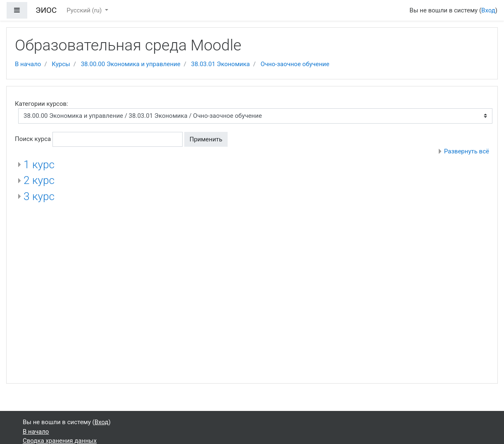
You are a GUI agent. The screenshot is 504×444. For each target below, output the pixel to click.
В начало (28, 64)
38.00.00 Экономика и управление (131, 64)
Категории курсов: (42, 104)
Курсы (61, 64)
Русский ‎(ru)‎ (85, 10)
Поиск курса (33, 139)
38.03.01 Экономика (221, 64)
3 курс (39, 196)
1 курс (39, 165)
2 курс (39, 180)
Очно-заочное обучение (295, 64)
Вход (488, 10)
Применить (206, 139)
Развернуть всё (467, 151)
